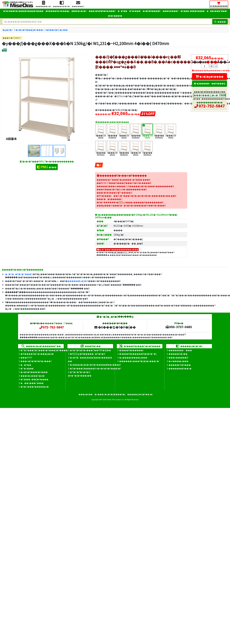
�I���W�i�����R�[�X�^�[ (138, 354)
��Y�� (122, 11)
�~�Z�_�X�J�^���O (19, 274)
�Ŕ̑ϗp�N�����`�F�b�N (88, 354)
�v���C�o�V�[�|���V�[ (110, 394)
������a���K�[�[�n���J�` (140, 361)
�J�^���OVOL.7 (120, 252)
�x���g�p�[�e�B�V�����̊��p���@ (95, 365)
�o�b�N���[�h (152, 11)
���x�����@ (178, 358)
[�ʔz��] (4, 51)
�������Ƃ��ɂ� (180, 368)
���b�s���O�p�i (33, 376)
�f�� (47, 167)
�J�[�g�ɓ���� (210, 77)
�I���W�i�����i (131, 350)
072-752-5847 (212, 106)
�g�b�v (8, 30)
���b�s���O (170, 11)
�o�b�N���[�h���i (29, 30)
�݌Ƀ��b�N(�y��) (57, 30)
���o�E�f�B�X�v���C (102, 11)
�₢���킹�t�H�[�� (115, 327)
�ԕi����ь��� (178, 361)
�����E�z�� (178, 354)
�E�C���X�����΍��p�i (35, 387)
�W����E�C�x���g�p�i (37, 354)
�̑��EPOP (26, 358)
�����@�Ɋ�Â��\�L (140, 394)
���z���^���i (217, 11)
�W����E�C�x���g (57, 11)
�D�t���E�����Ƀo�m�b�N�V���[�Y (95, 368)
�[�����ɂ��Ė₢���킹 (210, 83)
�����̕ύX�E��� (180, 365)
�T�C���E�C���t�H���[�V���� (23, 11)
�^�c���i (135, 11)
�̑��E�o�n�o (79, 11)
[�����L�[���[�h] (107, 22)
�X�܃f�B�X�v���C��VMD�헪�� (90, 350)
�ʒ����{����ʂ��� (133, 358)
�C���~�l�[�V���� (193, 11)
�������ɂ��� (180, 350)
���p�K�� (86, 394)
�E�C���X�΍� (115, 16)
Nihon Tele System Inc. (116, 400)
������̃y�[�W (78, 281)
